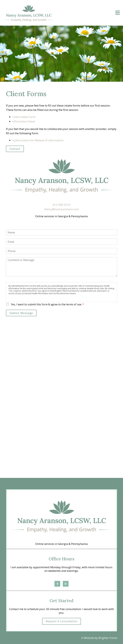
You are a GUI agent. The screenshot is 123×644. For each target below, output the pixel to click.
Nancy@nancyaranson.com (62, 209)
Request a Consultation (61, 621)
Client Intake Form (24, 117)
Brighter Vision (108, 638)
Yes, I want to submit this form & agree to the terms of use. (47, 304)
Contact (15, 149)
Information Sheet (24, 121)
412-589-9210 (61, 205)
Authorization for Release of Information (38, 140)
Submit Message (21, 313)
